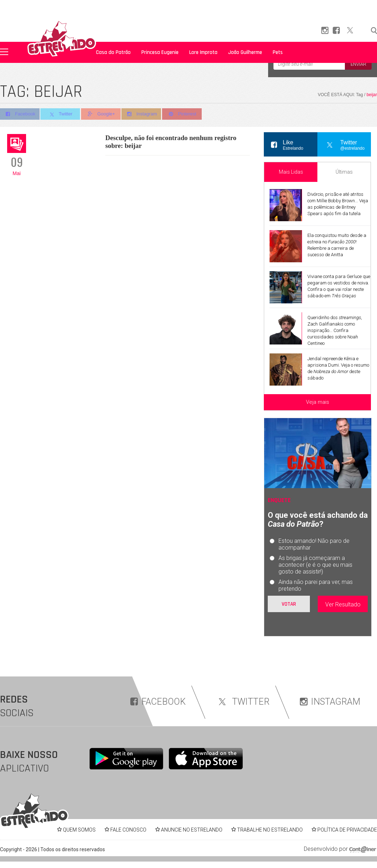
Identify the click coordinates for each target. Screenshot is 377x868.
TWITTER (243, 702)
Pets (278, 52)
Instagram (144, 114)
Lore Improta (203, 52)
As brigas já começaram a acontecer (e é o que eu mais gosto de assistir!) (315, 565)
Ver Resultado (343, 604)
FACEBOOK (158, 702)
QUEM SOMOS (79, 830)
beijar (372, 95)
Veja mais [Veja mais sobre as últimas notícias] (318, 402)
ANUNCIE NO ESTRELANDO (192, 830)
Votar (289, 604)
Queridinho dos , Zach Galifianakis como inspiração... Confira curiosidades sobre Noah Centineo (335, 330)
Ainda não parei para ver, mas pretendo (316, 585)
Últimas (344, 172)
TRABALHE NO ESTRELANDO (270, 830)
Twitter (61, 114)
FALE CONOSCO (128, 830)
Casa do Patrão (113, 52)
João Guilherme (245, 52)
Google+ (103, 114)
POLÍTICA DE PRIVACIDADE (347, 830)
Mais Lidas (291, 172)
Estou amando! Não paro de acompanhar (314, 544)
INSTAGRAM (330, 702)
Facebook (20, 114)
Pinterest (185, 114)
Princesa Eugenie (160, 52)
